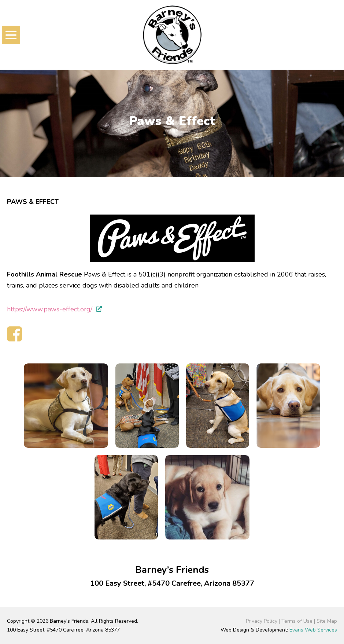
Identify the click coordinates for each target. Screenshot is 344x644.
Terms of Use (297, 621)
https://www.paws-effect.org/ (50, 309)
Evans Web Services (313, 630)
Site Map (327, 621)
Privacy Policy (262, 621)
